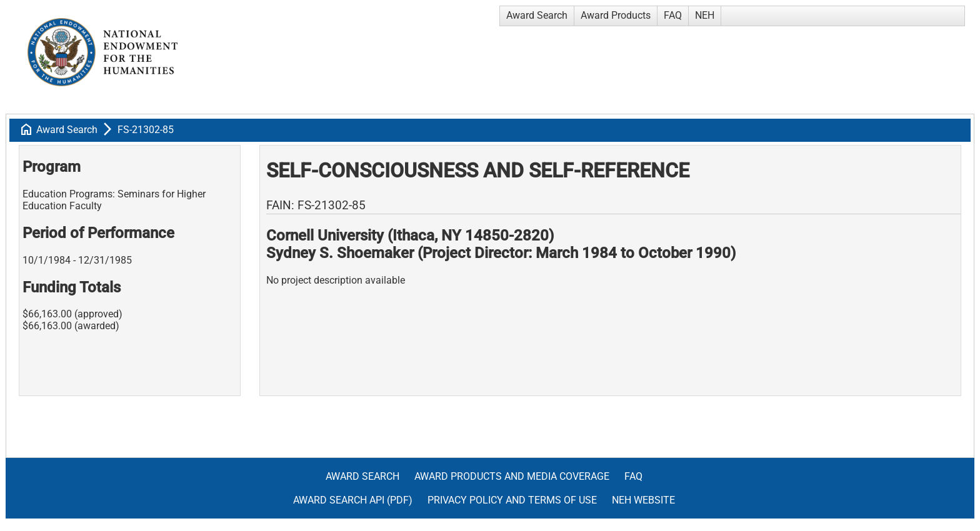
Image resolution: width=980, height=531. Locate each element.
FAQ (673, 15)
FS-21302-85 (146, 130)
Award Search (537, 15)
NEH (705, 15)
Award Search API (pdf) (353, 500)
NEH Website (643, 500)
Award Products (616, 15)
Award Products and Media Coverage (512, 476)
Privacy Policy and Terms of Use (512, 500)
